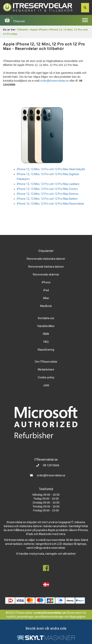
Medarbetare (46, 370)
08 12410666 (51, 465)
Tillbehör (22, 30)
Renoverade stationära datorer (46, 259)
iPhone (46, 282)
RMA (46, 334)
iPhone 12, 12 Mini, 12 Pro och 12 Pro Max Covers (47, 189)
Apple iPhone (39, 30)
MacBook (46, 306)
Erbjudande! (46, 251)
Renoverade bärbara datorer (46, 267)
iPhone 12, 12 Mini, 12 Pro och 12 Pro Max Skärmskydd (51, 169)
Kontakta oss (46, 318)
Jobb (46, 385)
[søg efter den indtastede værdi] (85, 8)
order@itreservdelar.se (54, 81)
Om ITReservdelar (46, 362)
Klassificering (46, 350)
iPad (46, 290)
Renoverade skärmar (46, 274)
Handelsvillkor (46, 326)
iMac (46, 298)
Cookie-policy (46, 377)
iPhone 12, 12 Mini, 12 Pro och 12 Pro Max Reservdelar (50, 204)
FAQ (46, 342)
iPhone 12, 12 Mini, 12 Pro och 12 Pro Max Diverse (48, 194)
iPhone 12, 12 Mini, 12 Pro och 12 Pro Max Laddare (48, 184)
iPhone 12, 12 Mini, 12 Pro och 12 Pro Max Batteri (47, 199)
